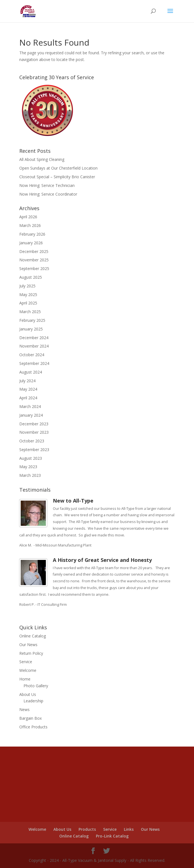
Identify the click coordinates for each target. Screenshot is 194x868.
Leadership (33, 701)
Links (129, 829)
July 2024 (27, 381)
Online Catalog (33, 636)
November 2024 (34, 346)
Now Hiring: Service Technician (47, 185)
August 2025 (31, 277)
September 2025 (34, 268)
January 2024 (31, 415)
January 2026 (31, 243)
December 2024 (34, 338)
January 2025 (31, 329)
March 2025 (30, 312)
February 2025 (32, 320)
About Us (28, 694)
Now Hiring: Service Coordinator (48, 194)
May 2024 (28, 389)
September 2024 (34, 363)
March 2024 (30, 406)
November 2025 (34, 260)
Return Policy (31, 653)
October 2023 (32, 441)
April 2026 (28, 217)
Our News (28, 645)
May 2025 (28, 295)
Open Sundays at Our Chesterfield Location (58, 168)
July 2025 (27, 286)
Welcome (28, 670)
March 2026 (30, 225)
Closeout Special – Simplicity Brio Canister (57, 177)
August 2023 (31, 458)
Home (25, 679)
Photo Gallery (36, 686)
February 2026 (32, 234)
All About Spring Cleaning (42, 159)
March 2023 (30, 475)
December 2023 (34, 424)
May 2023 (28, 467)
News (24, 709)
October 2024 (32, 355)
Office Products (33, 727)
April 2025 (28, 303)
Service (26, 662)
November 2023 (34, 432)
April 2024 (28, 398)
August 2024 (31, 372)
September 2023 (34, 450)
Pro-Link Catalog (112, 836)
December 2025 (34, 251)
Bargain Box (30, 718)
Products (87, 829)
